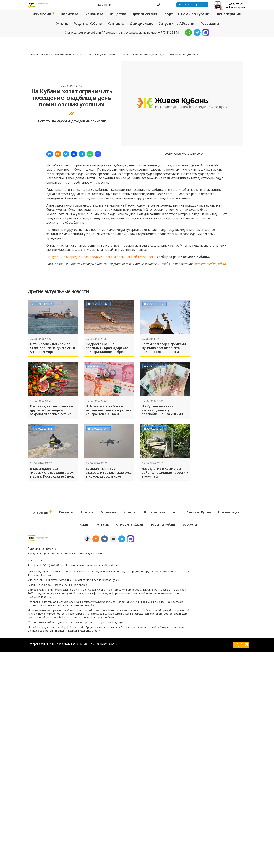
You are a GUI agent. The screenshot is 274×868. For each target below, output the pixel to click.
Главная (33, 54)
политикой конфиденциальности (80, 631)
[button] (50, 154)
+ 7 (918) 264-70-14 (51, 554)
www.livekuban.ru (101, 602)
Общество (117, 14)
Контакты (116, 24)
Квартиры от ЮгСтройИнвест (191, 5)
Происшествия (144, 14)
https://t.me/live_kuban (210, 264)
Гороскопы (210, 24)
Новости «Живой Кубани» (58, 54)
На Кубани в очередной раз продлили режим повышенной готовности (101, 257)
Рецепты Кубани (88, 24)
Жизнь (62, 24)
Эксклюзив (44, 14)
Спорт (168, 14)
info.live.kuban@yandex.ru (87, 554)
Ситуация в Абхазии (176, 24)
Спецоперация (228, 14)
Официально (142, 24)
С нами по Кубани (194, 14)
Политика (69, 14)
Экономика (93, 14)
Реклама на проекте (42, 549)
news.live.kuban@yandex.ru (103, 565)
